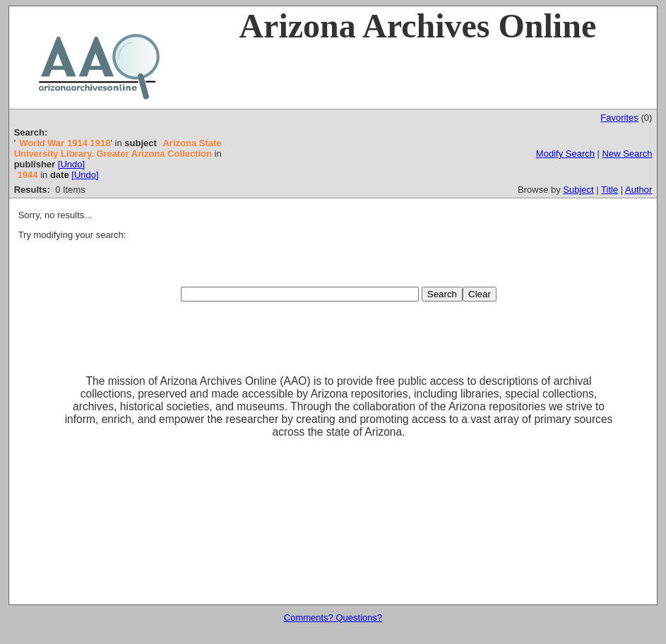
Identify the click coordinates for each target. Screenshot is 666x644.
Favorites (619, 118)
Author (638, 190)
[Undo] (71, 164)
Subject (578, 190)
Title (609, 190)
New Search (628, 154)
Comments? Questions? (333, 618)
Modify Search (565, 154)
